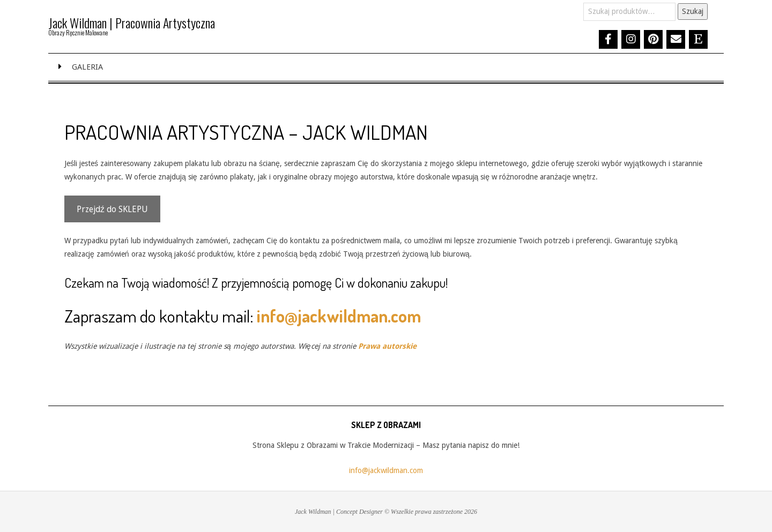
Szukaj (693, 11)
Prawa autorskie (387, 346)
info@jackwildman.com (339, 316)
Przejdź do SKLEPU (112, 209)
